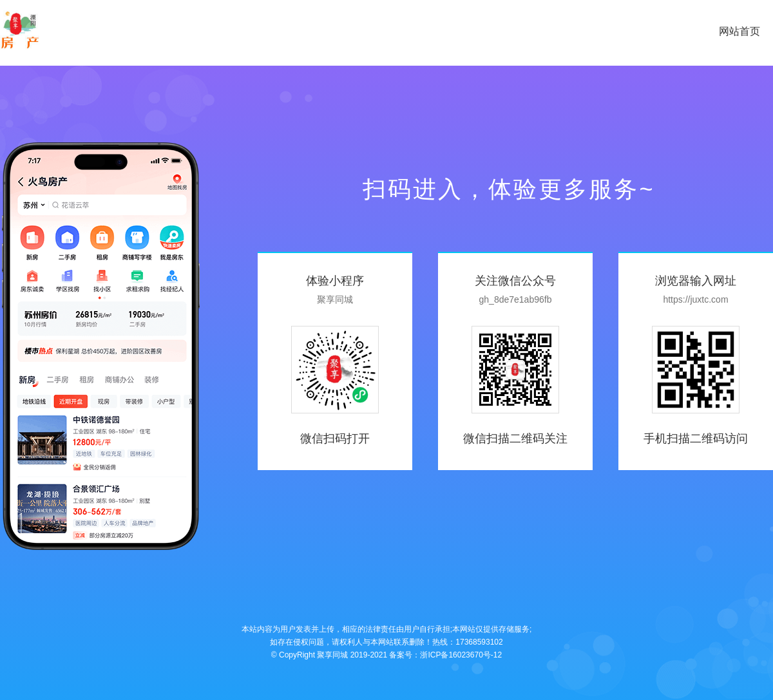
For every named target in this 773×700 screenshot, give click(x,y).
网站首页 (740, 31)
